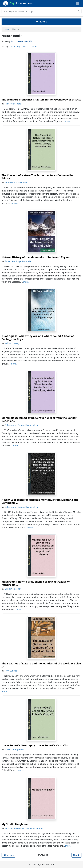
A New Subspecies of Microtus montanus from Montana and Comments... (40, 501)
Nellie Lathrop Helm (15, 750)
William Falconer (13, 589)
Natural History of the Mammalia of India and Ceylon (36, 257)
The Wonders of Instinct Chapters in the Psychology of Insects (41, 100)
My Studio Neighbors (15, 824)
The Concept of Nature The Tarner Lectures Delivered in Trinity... (37, 177)
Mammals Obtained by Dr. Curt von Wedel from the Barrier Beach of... (39, 419)
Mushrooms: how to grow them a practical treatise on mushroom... (36, 583)
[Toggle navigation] (78, 3)
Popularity (15, 46)
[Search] (39, 11)
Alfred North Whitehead (16, 183)
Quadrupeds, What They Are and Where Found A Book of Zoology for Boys (38, 337)
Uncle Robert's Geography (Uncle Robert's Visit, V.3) (35, 745)
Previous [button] (8, 855)
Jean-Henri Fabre (13, 104)
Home (7, 29)
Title (25, 46)
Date (33, 46)
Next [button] (76, 855)
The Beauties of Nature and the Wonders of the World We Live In (41, 665)
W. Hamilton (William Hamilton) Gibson (24, 828)
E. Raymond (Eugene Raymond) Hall (22, 425)
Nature (41, 21)
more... (69, 121)
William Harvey (12, 343)
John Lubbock (11, 671)
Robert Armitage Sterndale (18, 261)
